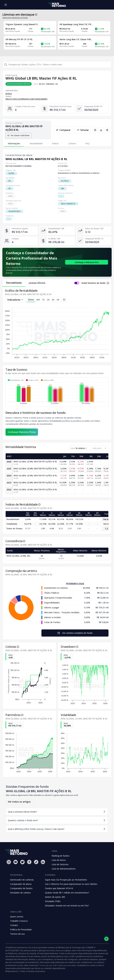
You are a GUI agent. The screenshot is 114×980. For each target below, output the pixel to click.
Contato (14, 925)
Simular (83, 130)
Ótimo (31, 300)
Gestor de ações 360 (55, 897)
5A (58, 300)
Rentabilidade (36, 143)
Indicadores (15, 300)
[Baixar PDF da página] (101, 130)
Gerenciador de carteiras (22, 880)
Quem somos (17, 917)
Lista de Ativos (59, 860)
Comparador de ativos (21, 884)
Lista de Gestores (60, 864)
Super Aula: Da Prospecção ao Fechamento (66, 880)
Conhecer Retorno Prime (22, 432)
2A (48, 300)
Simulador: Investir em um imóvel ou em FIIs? (67, 906)
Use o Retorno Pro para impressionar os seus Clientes (71, 884)
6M (38, 300)
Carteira (72, 143)
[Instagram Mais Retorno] (9, 862)
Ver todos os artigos (19, 802)
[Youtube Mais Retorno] (16, 862)
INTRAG (9, 94)
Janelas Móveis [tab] (37, 283)
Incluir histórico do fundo (94, 283)
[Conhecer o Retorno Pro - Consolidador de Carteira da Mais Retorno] (87, 262)
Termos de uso (17, 934)
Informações (14, 143)
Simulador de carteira (20, 893)
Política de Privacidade (21, 930)
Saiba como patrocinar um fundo (15, 17)
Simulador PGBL (53, 901)
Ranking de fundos (61, 856)
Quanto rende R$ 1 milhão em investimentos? (67, 893)
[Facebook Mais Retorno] (29, 862)
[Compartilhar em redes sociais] (107, 130)
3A (53, 300)
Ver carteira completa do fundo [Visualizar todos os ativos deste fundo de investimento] (75, 633)
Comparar (63, 130)
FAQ (87, 143)
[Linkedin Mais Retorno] (43, 862)
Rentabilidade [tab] (14, 283)
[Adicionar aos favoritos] (95, 130)
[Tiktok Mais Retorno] (36, 862)
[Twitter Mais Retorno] (22, 862)
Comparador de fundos (21, 888)
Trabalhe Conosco (19, 921)
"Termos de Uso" (46, 965)
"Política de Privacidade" (67, 965)
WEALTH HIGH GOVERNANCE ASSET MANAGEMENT (26, 99)
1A (43, 300)
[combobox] (79, 448)
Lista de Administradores (64, 869)
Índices (55, 143)
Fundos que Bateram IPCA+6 (59, 888)
